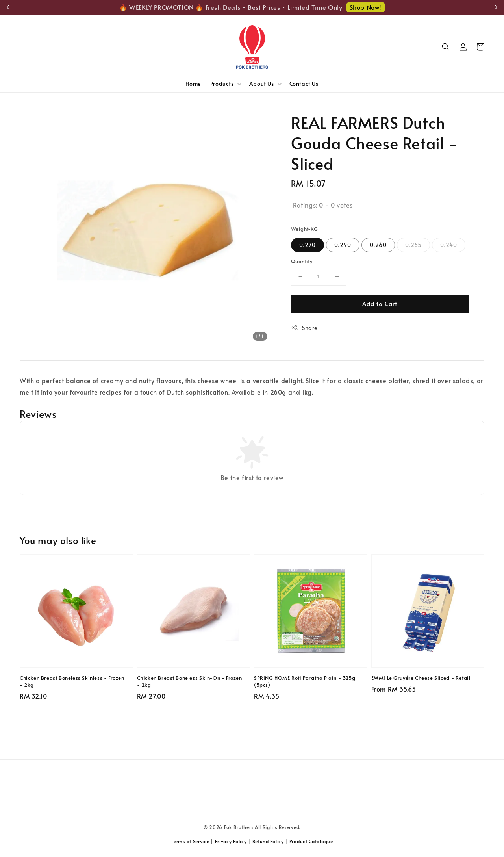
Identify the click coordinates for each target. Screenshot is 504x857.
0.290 (343, 245)
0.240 (449, 245)
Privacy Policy (231, 841)
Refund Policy (268, 841)
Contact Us (304, 84)
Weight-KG (305, 229)
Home (193, 84)
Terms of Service (190, 841)
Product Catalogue (311, 841)
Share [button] (304, 328)
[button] (446, 47)
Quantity (302, 261)
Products (222, 84)
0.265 (413, 245)
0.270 (308, 245)
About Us (262, 84)
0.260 (378, 245)
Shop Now (378, 7)
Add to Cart (380, 303)
